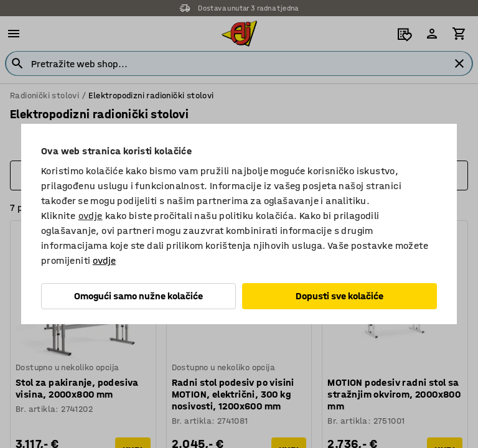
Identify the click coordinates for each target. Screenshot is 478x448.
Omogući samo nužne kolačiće (138, 296)
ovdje (91, 216)
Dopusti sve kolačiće (340, 296)
